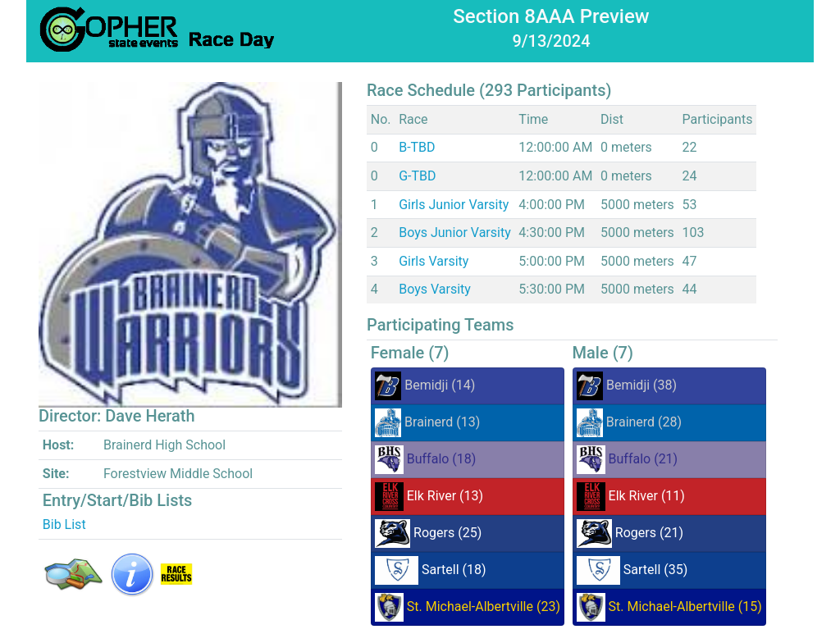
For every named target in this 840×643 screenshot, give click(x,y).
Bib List (64, 524)
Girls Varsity (434, 261)
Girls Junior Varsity (454, 205)
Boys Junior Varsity (455, 233)
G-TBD (417, 176)
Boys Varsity (435, 289)
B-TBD (417, 147)
